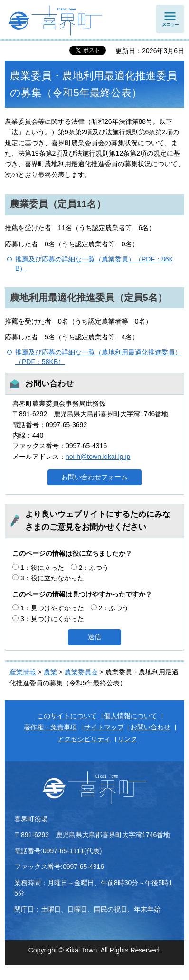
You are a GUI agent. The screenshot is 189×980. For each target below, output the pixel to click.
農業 (50, 672)
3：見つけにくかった (52, 619)
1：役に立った (42, 568)
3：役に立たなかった (52, 578)
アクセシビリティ (84, 739)
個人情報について (131, 716)
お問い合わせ (151, 727)
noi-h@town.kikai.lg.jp (98, 457)
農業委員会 (81, 672)
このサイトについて (67, 716)
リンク (127, 739)
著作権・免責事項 (50, 727)
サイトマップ (104, 727)
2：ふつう (94, 568)
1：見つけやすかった (52, 608)
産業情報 (23, 672)
